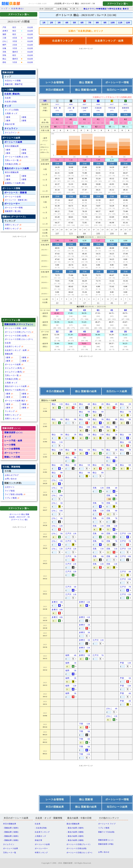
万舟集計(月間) (12, 164)
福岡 (67, 655)
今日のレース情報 (13, 81)
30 (71, 332)
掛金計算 (39, 840)
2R (52, 23)
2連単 (8, 120)
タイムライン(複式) (14, 372)
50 (71, 310)
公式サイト (10, 487)
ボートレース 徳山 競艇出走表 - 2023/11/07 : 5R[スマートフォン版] (19, 517)
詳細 (57, 115)
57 (57, 310)
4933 (126, 104)
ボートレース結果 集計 (15, 401)
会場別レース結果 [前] (15, 183)
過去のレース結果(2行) (15, 390)
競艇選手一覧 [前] (13, 211)
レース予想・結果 (13, 441)
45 (85, 332)
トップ (4, 9)
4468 (98, 104)
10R (113, 23)
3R (59, 23)
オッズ (8, 106)
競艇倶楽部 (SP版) (106, 844)
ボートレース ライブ (107, 824)
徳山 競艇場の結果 (86, 90)
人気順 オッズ (11, 113)
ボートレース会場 (13, 197)
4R (67, 23)
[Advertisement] (19, 276)
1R (44, 23)
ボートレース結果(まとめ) (17, 157)
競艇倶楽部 (68, 863)
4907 (85, 104)
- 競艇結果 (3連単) (11, 828)
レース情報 (10, 445)
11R (120, 23)
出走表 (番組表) (12, 94)
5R (75, 23)
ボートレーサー (12, 204)
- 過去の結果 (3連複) (75, 832)
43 (85, 310)
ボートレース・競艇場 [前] (16, 200)
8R (97, 23)
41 (112, 310)
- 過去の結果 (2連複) (75, 840)
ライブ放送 (10, 491)
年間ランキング (12, 229)
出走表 (8, 98)
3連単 (8, 117)
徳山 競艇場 (86, 82)
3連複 (24, 117)
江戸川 (68, 534)
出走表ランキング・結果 (16, 350)
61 (98, 310)
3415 (57, 104)
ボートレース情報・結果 (16, 328)
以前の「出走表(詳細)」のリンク (86, 31)
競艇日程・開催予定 (14, 84)
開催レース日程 (12, 457)
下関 (81, 724)
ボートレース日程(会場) (77, 848)
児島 (95, 488)
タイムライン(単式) (14, 368)
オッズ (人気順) (12, 110)
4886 (71, 104)
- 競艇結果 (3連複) (11, 832)
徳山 (54, 404)
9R (105, 23)
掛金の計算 (10, 124)
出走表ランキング (13, 346)
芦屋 (122, 663)
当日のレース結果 (117, 90)
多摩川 (55, 602)
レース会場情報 (12, 449)
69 (112, 332)
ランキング (10, 411)
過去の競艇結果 (73, 824)
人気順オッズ (40, 836)
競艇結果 (9, 354)
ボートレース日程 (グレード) (18, 332)
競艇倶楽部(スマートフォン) (19, 324)
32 (57, 332)
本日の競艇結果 (12, 146)
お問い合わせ (11, 479)
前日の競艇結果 (12, 172)
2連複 (24, 120)
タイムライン (11, 128)
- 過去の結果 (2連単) (75, 836)
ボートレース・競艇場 (16, 193)
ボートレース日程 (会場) (16, 336)
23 (98, 332)
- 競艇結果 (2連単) (11, 836)
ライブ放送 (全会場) (14, 494)
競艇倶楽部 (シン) (13, 433)
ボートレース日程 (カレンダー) (19, 339)
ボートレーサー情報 (14, 208)
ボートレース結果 (13, 142)
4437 (112, 104)
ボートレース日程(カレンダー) (79, 853)
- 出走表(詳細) (41, 828)
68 (126, 310)
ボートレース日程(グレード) (78, 844)
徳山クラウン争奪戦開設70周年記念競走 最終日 (106, 9)
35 (126, 332)
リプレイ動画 (11, 498)
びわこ (55, 480)
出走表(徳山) (18, 9)
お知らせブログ (12, 475)
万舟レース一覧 (12, 160)
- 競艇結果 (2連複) (11, 840)
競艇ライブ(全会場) (106, 832)
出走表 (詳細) (11, 101)
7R (90, 23)
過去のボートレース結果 (17, 168)
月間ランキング (12, 225)
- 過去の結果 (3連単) (75, 828)
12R (128, 23)
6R (82, 23)
